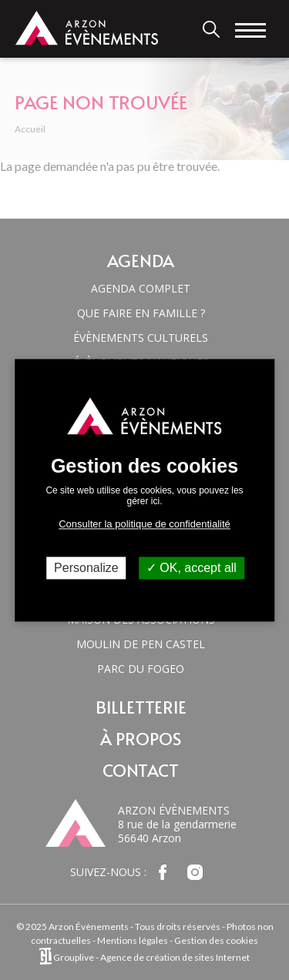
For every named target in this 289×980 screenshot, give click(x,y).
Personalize (86, 568)
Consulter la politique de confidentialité (144, 524)
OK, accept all (192, 568)
